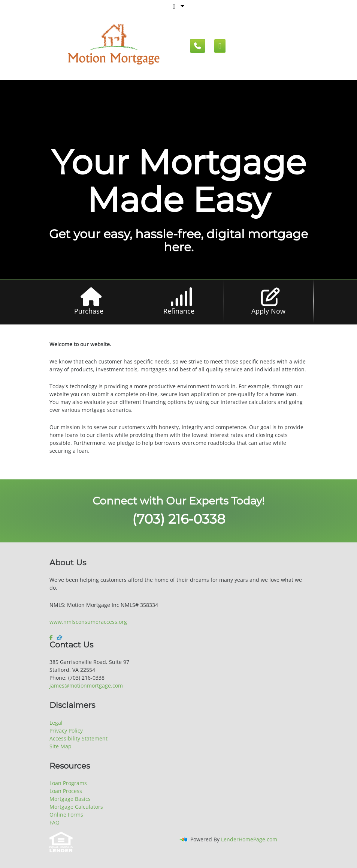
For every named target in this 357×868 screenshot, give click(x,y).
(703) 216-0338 (179, 519)
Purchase (89, 311)
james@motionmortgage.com (86, 686)
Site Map (60, 746)
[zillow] (60, 638)
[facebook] (52, 638)
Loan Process (66, 791)
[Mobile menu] (220, 46)
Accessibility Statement (78, 738)
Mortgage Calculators (76, 807)
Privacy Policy (66, 731)
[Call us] (198, 46)
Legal (56, 723)
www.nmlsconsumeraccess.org (88, 622)
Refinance (179, 311)
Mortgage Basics (70, 799)
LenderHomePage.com (249, 839)
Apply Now (268, 311)
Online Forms (66, 815)
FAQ (55, 822)
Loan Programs (68, 783)
